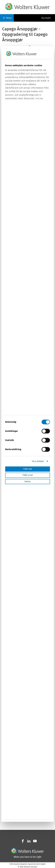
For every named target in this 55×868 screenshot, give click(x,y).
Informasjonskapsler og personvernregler (27, 864)
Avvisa (27, 481)
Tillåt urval (27, 475)
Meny (7, 18)
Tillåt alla (27, 469)
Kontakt (46, 18)
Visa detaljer (38, 461)
